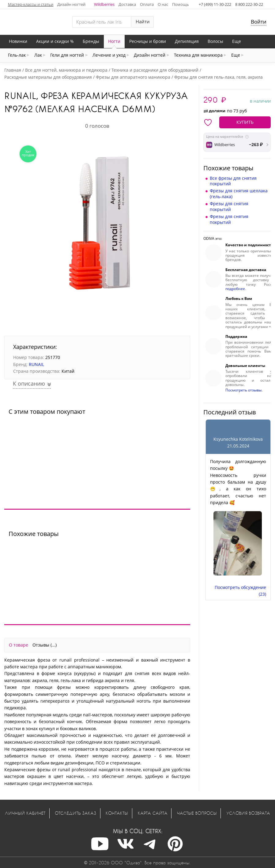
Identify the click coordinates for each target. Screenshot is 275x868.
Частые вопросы (197, 813)
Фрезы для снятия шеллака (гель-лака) (239, 193)
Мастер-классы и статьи (31, 4)
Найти (143, 22)
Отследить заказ (75, 813)
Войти (259, 22)
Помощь (181, 4)
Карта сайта (153, 813)
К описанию (30, 383)
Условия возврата (248, 813)
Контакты (117, 813)
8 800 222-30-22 (249, 4)
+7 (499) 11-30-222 (215, 4)
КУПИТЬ (245, 122)
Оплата (147, 4)
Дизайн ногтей (71, 4)
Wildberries (104, 4)
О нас (163, 4)
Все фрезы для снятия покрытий (233, 181)
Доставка (127, 4)
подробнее (235, 289)
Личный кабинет (25, 813)
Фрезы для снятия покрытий (229, 206)
